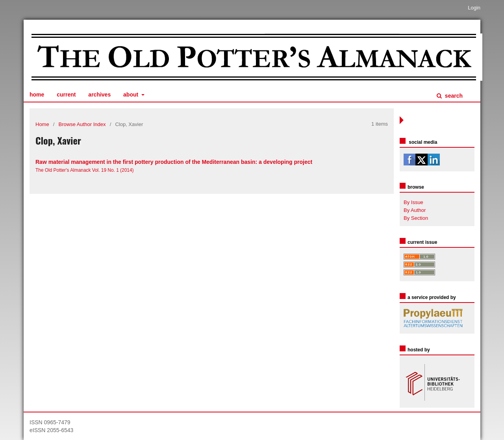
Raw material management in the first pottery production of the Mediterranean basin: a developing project (174, 162)
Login (474, 8)
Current (66, 95)
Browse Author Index (82, 124)
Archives (99, 95)
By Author (415, 210)
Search (453, 96)
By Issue (413, 202)
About (132, 95)
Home (37, 95)
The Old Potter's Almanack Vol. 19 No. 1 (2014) (84, 170)
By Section (416, 218)
